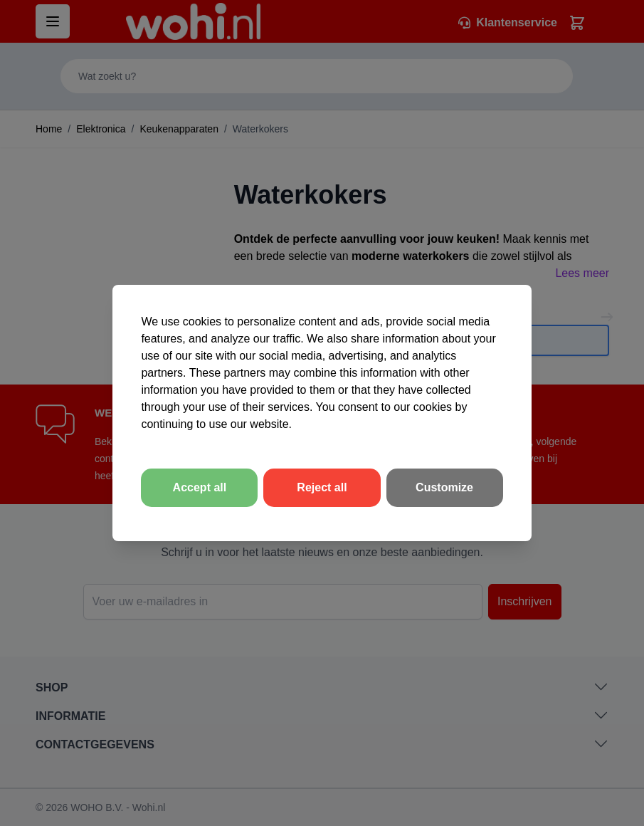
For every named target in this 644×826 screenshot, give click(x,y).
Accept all (200, 487)
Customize (444, 487)
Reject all (322, 487)
